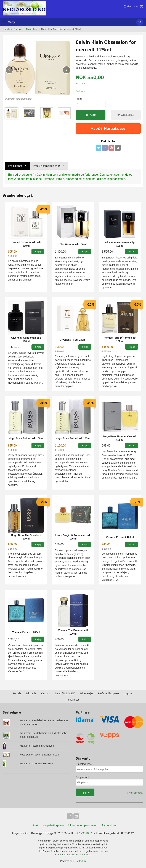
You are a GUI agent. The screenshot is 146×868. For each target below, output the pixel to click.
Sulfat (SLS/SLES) (65, 693)
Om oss (46, 693)
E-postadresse (84, 764)
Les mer (104, 851)
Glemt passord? (135, 793)
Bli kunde (31, 693)
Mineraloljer (87, 693)
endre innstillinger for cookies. (76, 855)
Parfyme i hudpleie (108, 693)
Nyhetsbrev (109, 825)
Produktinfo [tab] (15, 166)
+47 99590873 (84, 833)
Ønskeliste (126, 115)
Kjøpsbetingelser (53, 825)
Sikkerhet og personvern (83, 825)
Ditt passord (82, 777)
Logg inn (128, 693)
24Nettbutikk (79, 861)
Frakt (36, 825)
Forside (6, 29)
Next (70, 69)
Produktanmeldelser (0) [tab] (47, 166)
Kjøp (91, 115)
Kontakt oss (73, 700)
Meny (9, 22)
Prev (13, 69)
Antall (79, 99)
